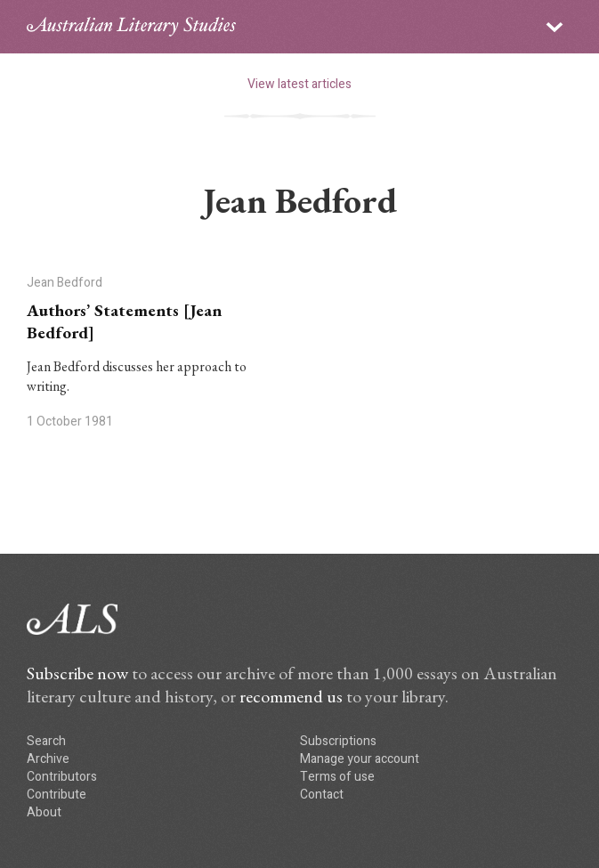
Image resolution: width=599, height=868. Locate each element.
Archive (48, 759)
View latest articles (299, 84)
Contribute (57, 795)
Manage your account (360, 759)
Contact (322, 795)
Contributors (62, 777)
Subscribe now (77, 673)
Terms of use (337, 777)
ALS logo (131, 27)
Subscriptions (338, 741)
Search (46, 741)
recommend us (291, 696)
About (44, 812)
